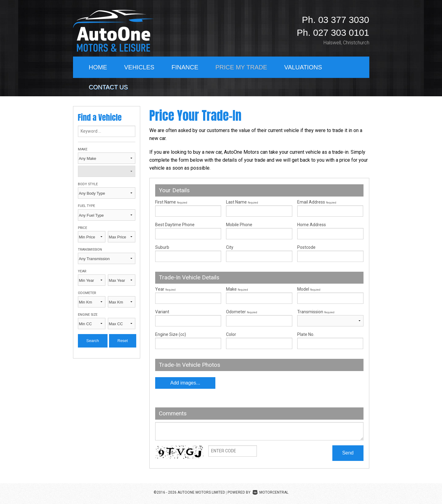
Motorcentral (270, 492)
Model (330, 295)
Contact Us (108, 87)
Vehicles (139, 67)
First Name (171, 202)
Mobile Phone (239, 225)
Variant (188, 318)
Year (82, 271)
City (230, 247)
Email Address (317, 202)
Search (93, 341)
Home (98, 67)
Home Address (312, 225)
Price (82, 228)
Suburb (162, 247)
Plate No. (306, 334)
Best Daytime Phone (175, 225)
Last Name (242, 202)
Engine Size (88, 315)
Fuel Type (86, 206)
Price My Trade (241, 67)
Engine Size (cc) (171, 334)
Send (348, 453)
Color (231, 334)
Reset (123, 341)
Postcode (306, 247)
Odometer (87, 293)
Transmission (90, 250)
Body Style (88, 184)
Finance (185, 67)
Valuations (303, 67)
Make (83, 149)
